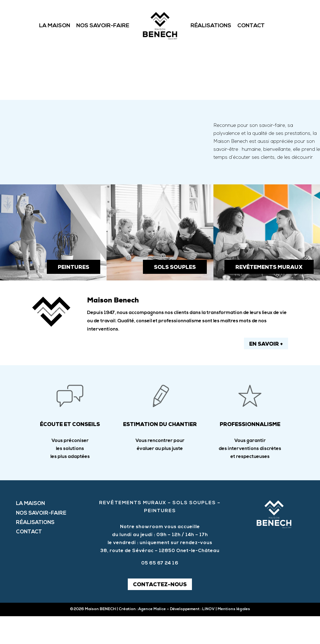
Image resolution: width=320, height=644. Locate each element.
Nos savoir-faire (103, 26)
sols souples (175, 295)
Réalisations (211, 26)
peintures (74, 295)
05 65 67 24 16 (160, 591)
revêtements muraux (269, 295)
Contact (251, 26)
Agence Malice (152, 637)
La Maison (55, 26)
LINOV (208, 637)
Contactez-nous (160, 613)
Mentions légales (233, 637)
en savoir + (266, 373)
